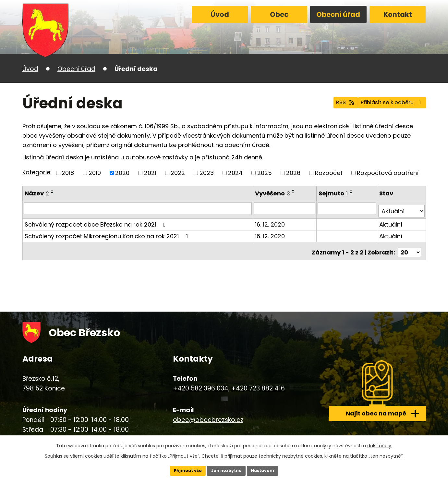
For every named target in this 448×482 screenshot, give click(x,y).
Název (37, 193)
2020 (122, 173)
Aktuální (391, 222)
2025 (265, 173)
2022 (178, 173)
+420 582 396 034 (201, 383)
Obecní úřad (338, 14)
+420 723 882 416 (258, 383)
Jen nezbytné (227, 470)
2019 (95, 173)
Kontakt (398, 14)
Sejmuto (334, 193)
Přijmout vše (184, 470)
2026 (293, 173)
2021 (150, 173)
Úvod (220, 14)
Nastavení (267, 470)
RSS (331, 103)
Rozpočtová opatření (388, 173)
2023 (207, 173)
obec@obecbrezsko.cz (208, 414)
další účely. (380, 444)
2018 (68, 173)
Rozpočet (329, 173)
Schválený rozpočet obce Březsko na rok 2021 (97, 222)
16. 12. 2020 (271, 222)
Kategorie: (37, 172)
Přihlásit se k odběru (387, 103)
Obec (279, 14)
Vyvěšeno (273, 193)
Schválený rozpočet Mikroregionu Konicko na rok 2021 (108, 233)
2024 (235, 173)
